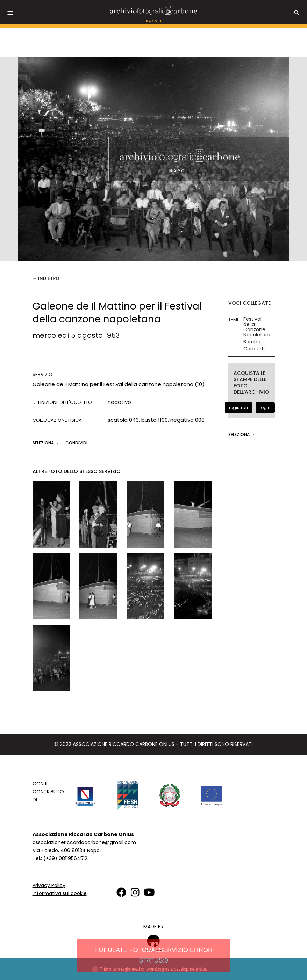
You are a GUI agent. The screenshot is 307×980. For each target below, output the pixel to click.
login (265, 408)
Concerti (254, 349)
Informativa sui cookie (60, 893)
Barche (252, 342)
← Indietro (46, 278)
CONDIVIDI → (79, 443)
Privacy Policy (49, 885)
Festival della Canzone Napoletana (258, 327)
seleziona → (46, 443)
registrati (238, 408)
